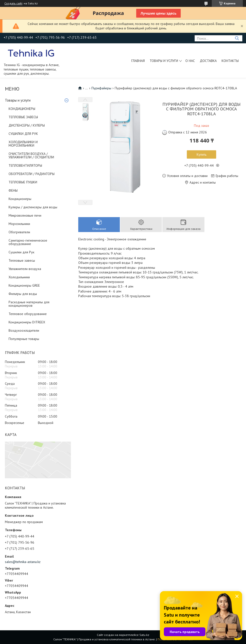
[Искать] (237, 38)
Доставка (208, 61)
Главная (138, 61)
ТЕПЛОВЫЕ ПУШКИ (23, 182)
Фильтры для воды (23, 294)
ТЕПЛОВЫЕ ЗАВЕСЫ (23, 117)
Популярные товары (24, 339)
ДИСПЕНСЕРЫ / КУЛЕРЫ (27, 125)
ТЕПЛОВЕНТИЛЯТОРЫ (25, 165)
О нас (190, 61)
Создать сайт (13, 3)
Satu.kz (144, 635)
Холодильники (19, 277)
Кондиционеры (20, 199)
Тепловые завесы (22, 260)
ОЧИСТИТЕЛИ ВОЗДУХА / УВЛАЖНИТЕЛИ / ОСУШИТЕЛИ (31, 155)
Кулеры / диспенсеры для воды (33, 207)
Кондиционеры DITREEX (27, 322)
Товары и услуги (164, 61)
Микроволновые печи (25, 215)
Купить (201, 154)
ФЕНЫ (13, 190)
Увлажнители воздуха (25, 269)
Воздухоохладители (24, 330)
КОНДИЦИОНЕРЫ (22, 109)
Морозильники (19, 224)
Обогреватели (19, 232)
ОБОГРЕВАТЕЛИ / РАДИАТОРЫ (32, 174)
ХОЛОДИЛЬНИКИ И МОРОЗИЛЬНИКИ (23, 144)
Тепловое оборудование (28, 314)
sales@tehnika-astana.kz (23, 562)
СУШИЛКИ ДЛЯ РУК (23, 134)
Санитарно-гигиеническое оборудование (28, 242)
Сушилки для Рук (21, 252)
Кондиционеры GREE (24, 285)
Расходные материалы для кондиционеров (29, 304)
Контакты (230, 61)
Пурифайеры (101, 88)
